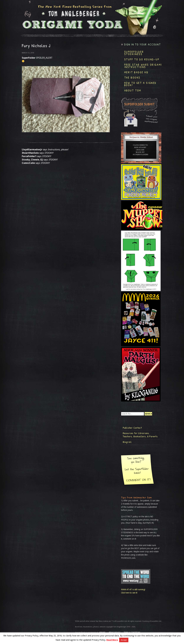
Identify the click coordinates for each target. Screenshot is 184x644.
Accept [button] (124, 640)
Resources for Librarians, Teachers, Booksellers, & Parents (140, 435)
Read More (112, 640)
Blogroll (127, 442)
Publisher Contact (132, 428)
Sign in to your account (142, 44)
